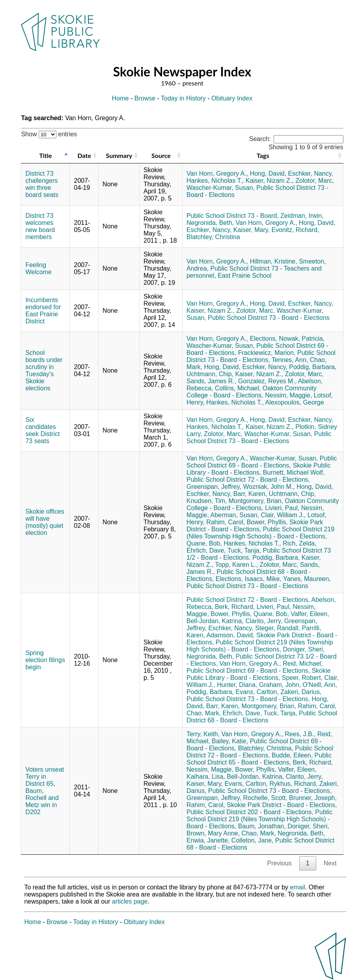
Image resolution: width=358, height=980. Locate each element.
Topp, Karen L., (237, 565)
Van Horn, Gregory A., (217, 174)
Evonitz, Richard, (295, 230)
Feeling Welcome (38, 268)
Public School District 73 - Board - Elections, (261, 356)
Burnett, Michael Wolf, (294, 472)
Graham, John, (280, 685)
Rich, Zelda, (299, 543)
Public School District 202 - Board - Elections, (250, 812)
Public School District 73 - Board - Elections (269, 318)
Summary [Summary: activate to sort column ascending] (119, 155)
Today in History (183, 98)
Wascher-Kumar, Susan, (221, 188)
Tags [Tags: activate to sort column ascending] (263, 155)
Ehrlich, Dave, (206, 550)
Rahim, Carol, (226, 522)
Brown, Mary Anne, (213, 833)
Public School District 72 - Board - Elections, (248, 480)
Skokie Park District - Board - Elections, (255, 526)
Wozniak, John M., (269, 487)
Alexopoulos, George (294, 402)
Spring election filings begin (45, 660)
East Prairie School (244, 276)
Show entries (49, 134)
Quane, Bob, (204, 543)
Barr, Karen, (250, 494)
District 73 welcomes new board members (40, 226)
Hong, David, (268, 174)
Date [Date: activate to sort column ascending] (84, 155)
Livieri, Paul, (282, 508)
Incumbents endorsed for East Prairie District (43, 311)
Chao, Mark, (204, 713)
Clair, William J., (283, 515)
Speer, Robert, (302, 678)
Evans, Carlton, (257, 692)
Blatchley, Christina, (266, 748)
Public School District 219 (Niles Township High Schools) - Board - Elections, (260, 533)
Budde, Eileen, (292, 755)
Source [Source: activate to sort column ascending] (161, 155)
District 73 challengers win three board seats (42, 184)
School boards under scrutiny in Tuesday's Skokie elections (44, 370)
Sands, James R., (211, 381)
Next (330, 863)
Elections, (264, 339)
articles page (130, 901)
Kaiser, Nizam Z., (270, 181)
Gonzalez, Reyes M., (268, 381)
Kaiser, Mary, (252, 230)
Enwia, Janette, (208, 840)
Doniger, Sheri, (304, 649)
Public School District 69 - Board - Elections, (262, 462)
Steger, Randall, (278, 628)
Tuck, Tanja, (244, 550)
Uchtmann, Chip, (210, 374)
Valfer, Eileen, (310, 614)
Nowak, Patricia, (302, 339)
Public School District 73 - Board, (233, 216)
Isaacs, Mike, (263, 579)
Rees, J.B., (300, 734)
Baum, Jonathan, (262, 826)
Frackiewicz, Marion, (267, 353)
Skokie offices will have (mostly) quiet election (45, 522)
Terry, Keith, (203, 734)
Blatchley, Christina (213, 237)
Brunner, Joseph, (313, 798)
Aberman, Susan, (235, 515)
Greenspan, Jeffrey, (214, 487)
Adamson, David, (231, 635)
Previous (280, 863)
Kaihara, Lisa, (206, 777)
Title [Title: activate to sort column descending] (45, 155)
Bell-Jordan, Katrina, (215, 621)
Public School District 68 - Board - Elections (262, 717)
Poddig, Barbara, (313, 367)
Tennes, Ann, (290, 360)
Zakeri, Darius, (301, 692)
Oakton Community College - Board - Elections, (252, 392)
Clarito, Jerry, (264, 621)
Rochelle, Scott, (265, 798)
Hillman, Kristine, (274, 261)
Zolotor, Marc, (315, 181)
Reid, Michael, (303, 664)
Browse (145, 98)
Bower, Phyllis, (267, 522)
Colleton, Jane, (253, 840)
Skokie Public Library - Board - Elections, (259, 469)
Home (120, 98)
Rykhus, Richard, (293, 784)
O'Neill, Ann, (320, 685)
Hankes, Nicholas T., (215, 181)
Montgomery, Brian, (256, 501)
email (298, 887)
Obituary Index (232, 98)
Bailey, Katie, (230, 741)
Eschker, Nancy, (311, 174)
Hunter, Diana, (237, 685)
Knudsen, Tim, (207, 501)
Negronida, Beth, (210, 223)
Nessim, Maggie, (288, 395)
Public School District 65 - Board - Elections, (259, 759)
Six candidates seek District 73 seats (42, 430)
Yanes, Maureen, (307, 579)
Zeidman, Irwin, (302, 216)
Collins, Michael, (238, 388)
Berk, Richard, (235, 607)
